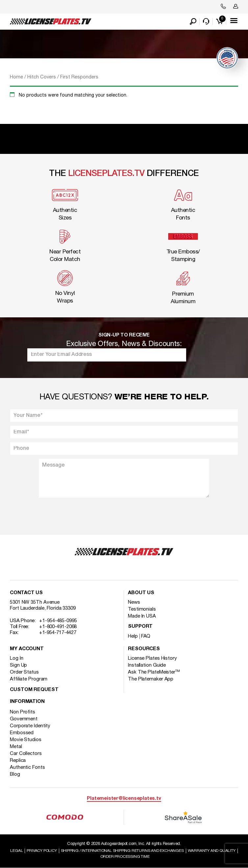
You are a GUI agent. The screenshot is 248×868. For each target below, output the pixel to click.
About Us (141, 593)
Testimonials (142, 609)
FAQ (146, 636)
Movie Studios (26, 740)
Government (24, 719)
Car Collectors (26, 754)
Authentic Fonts (27, 767)
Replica (18, 761)
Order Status (24, 672)
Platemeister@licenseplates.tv (124, 799)
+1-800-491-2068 (58, 627)
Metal (16, 747)
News (134, 602)
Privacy (42, 851)
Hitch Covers (42, 77)
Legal (16, 851)
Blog (15, 774)
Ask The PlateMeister (154, 672)
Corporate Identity (30, 726)
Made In (142, 616)
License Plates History (152, 658)
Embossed (22, 733)
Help (133, 636)
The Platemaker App (151, 679)
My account (27, 649)
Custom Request (34, 690)
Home (16, 77)
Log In (16, 658)
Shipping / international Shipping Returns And (122, 851)
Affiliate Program (29, 679)
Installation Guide (147, 665)
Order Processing (125, 857)
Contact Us (26, 593)
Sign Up (18, 665)
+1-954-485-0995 (58, 621)
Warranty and (212, 851)
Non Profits (23, 712)
